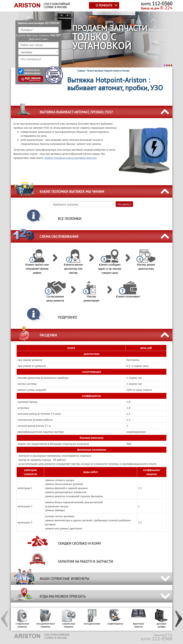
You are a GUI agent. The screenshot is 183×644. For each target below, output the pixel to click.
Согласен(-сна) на (32, 72)
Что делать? (124, 204)
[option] (22, 619)
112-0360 (157, 638)
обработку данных (32, 73)
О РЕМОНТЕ (104, 5)
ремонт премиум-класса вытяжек (71, 158)
